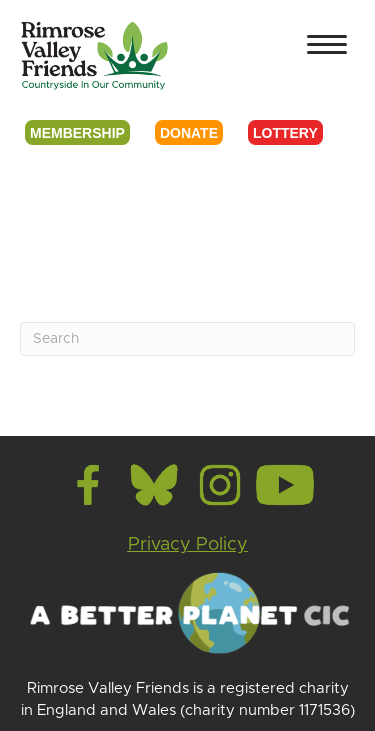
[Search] (187, 339)
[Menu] (327, 45)
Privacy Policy (188, 545)
